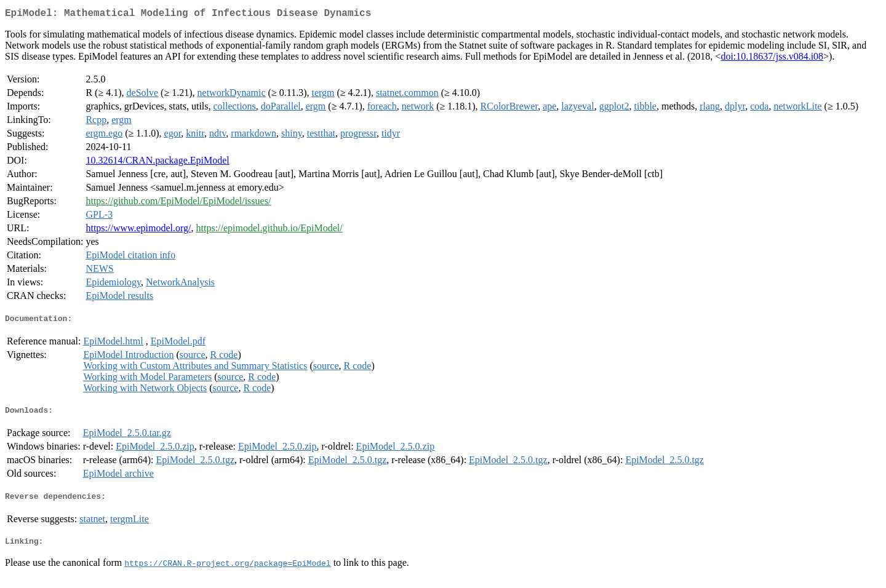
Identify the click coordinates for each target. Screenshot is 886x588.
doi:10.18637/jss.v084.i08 (772, 59)
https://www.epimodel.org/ (138, 230)
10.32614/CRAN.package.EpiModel (157, 163)
